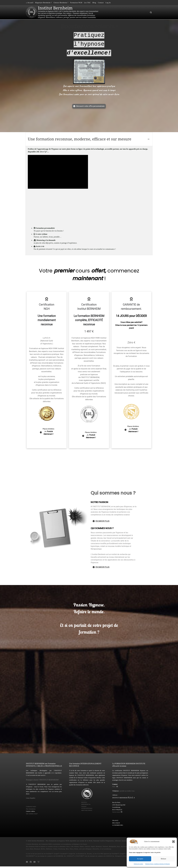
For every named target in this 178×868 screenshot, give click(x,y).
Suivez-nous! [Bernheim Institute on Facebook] (117, 814)
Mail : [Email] (115, 788)
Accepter (140, 859)
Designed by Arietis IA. (123, 858)
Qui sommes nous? (32, 815)
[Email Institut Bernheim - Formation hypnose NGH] (27, 864)
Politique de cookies (138, 864)
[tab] (89, 139)
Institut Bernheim (38, 842)
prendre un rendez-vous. (127, 792)
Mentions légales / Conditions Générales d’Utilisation (158, 864)
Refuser (164, 859)
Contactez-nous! (31, 808)
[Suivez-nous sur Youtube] (35, 864)
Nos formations (31, 810)
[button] (173, 842)
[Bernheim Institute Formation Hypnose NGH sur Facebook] (31, 864)
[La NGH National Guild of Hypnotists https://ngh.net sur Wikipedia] (39, 864)
